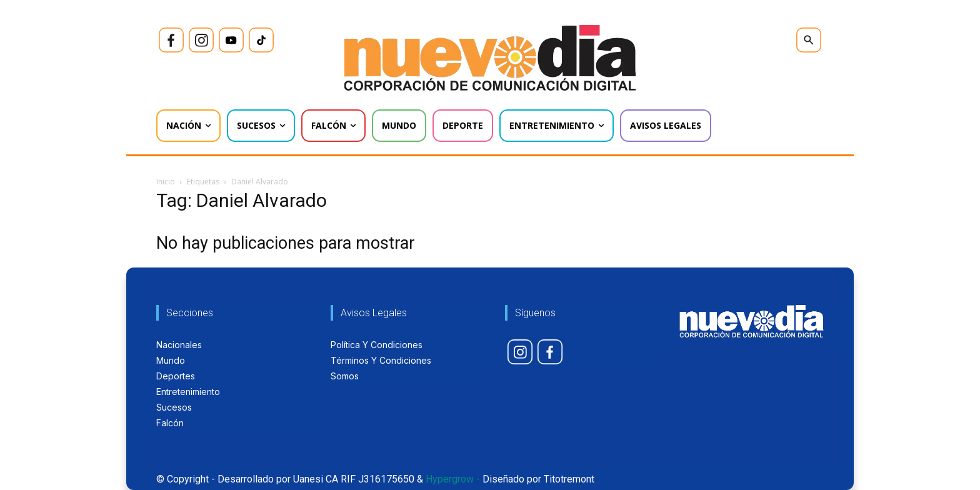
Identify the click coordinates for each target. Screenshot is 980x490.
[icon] (171, 40)
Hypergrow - (453, 479)
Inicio (166, 182)
